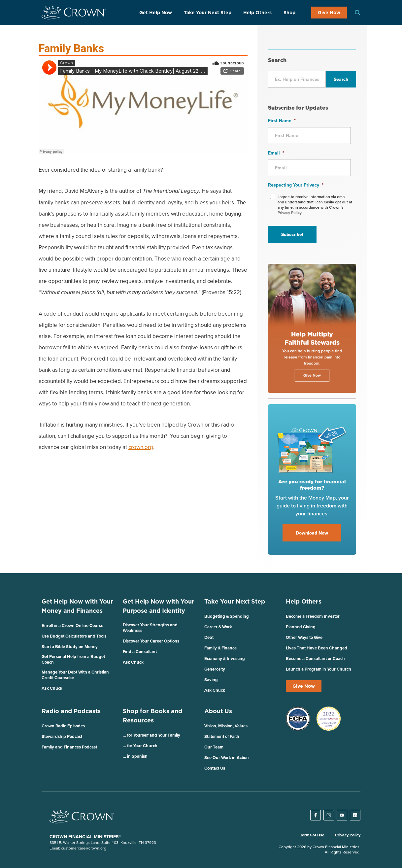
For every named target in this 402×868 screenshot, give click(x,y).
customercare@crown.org (84, 848)
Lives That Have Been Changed (317, 648)
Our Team (214, 747)
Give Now (329, 13)
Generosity (215, 669)
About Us (218, 711)
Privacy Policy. (290, 212)
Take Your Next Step (208, 13)
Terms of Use (312, 835)
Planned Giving (301, 627)
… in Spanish (135, 756)
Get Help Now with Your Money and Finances (77, 606)
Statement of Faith (222, 736)
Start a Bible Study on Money (70, 647)
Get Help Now (156, 13)
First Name (282, 121)
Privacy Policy (348, 835)
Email (276, 153)
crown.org (141, 447)
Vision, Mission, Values (226, 726)
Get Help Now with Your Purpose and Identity (159, 606)
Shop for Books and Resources (152, 716)
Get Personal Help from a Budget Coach (73, 659)
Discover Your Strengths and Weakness (150, 628)
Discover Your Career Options (151, 641)
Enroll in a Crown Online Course (72, 625)
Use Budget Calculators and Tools (74, 636)
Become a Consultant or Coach (315, 659)
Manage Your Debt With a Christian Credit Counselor (75, 675)
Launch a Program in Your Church (318, 669)
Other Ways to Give (304, 637)
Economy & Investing (225, 659)
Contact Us (215, 768)
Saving (211, 680)
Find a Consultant (140, 652)
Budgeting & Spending (227, 616)
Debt (209, 637)
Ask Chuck (52, 688)
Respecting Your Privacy (296, 185)
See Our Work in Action (227, 758)
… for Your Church (140, 746)
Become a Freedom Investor (313, 616)
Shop (289, 13)
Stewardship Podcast (62, 736)
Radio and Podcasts (71, 711)
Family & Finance (220, 648)
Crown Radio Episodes (63, 726)
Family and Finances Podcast (69, 747)
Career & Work (218, 627)
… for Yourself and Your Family (151, 735)
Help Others (257, 13)
